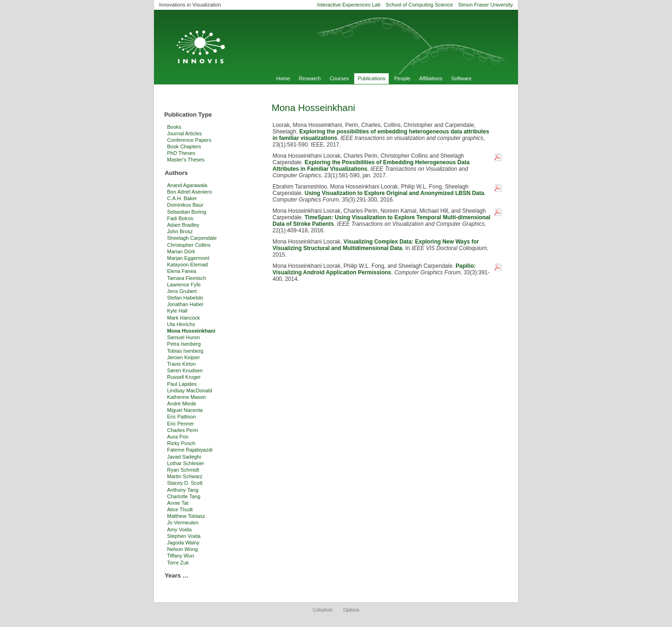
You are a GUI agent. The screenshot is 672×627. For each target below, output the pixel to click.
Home (283, 78)
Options (351, 610)
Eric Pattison (182, 417)
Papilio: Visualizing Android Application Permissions (374, 269)
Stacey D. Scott (185, 483)
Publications (371, 78)
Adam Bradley (183, 225)
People (402, 78)
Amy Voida (179, 529)
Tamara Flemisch (187, 278)
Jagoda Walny (183, 543)
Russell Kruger (184, 377)
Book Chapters (184, 146)
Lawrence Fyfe (184, 285)
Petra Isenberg (184, 344)
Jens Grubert (182, 291)
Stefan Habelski (185, 298)
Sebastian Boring (187, 212)
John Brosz (180, 231)
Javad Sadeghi (184, 457)
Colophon (323, 610)
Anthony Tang (183, 490)
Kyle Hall (177, 311)
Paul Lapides (182, 384)
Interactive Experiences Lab (349, 5)
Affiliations (431, 78)
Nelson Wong (182, 549)
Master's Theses (186, 160)
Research (310, 78)
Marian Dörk (181, 251)
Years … (177, 575)
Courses (339, 78)
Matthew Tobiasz (186, 516)
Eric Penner (180, 424)
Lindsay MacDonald (190, 390)
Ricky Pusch (181, 443)
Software (461, 78)
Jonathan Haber (185, 304)
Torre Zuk (178, 563)
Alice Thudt (180, 509)
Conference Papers (189, 140)
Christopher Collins (189, 245)
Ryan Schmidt (183, 470)
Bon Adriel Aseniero (189, 192)
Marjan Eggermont (188, 258)
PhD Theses (181, 153)
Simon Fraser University (486, 5)
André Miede (182, 404)
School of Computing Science (419, 5)
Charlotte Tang (184, 496)
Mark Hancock (183, 318)
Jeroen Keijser (183, 357)
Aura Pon (178, 437)
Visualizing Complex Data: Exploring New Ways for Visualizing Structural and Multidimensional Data (376, 245)
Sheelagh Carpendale (192, 238)
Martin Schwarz (185, 476)
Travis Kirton (181, 364)
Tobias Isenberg (185, 351)
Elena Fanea (182, 271)
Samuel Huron (183, 337)
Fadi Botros (180, 218)
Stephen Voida (184, 536)
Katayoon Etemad (187, 265)
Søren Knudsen (185, 370)
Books (174, 127)
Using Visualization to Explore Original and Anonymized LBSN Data (395, 193)
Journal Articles (185, 133)
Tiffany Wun (181, 556)
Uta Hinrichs (181, 324)
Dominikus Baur (185, 205)
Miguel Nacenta (185, 410)
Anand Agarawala (187, 185)
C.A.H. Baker (182, 198)
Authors (176, 173)
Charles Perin (183, 430)
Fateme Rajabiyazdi (190, 450)
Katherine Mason (186, 397)
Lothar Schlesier (186, 463)
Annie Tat (178, 503)
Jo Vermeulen (183, 522)
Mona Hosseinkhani (191, 331)
